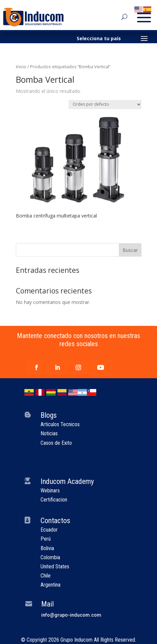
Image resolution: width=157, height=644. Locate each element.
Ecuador (49, 530)
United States (55, 566)
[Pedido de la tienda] (105, 105)
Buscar (130, 250)
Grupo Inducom (76, 640)
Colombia (50, 557)
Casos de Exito (56, 443)
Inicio (21, 67)
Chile (46, 576)
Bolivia (47, 548)
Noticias (49, 433)
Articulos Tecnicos (60, 424)
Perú (46, 539)
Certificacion (54, 500)
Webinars (50, 491)
